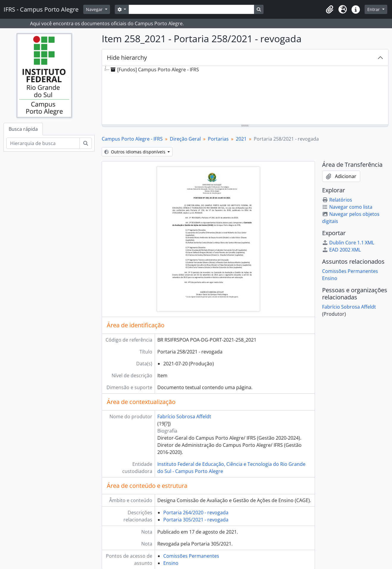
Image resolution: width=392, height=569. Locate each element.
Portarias (218, 139)
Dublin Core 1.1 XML (348, 243)
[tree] (245, 96)
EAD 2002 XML (341, 250)
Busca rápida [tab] (23, 129)
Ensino (171, 563)
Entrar (374, 9)
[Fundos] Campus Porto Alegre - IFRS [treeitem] (154, 70)
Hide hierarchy (127, 58)
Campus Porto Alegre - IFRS (132, 139)
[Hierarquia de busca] (43, 143)
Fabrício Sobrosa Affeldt (184, 416)
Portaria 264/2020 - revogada (196, 513)
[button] (330, 10)
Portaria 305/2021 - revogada (196, 520)
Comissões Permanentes (191, 556)
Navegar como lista (347, 207)
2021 (241, 139)
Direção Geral (185, 139)
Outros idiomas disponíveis (135, 152)
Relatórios (337, 200)
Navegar (95, 9)
